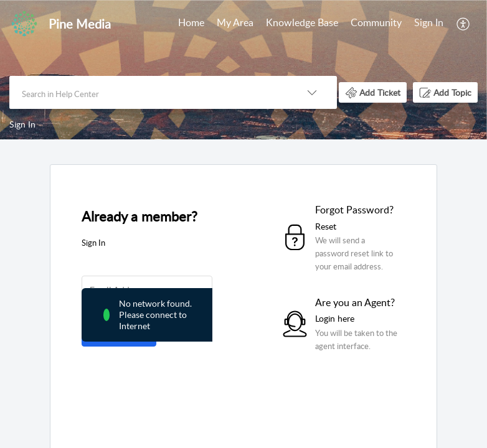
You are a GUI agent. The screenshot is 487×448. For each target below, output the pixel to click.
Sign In (429, 22)
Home (191, 22)
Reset (326, 226)
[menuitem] (191, 24)
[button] (464, 24)
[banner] (243, 70)
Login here (335, 318)
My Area (235, 22)
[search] (148, 92)
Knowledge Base (302, 22)
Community (376, 22)
